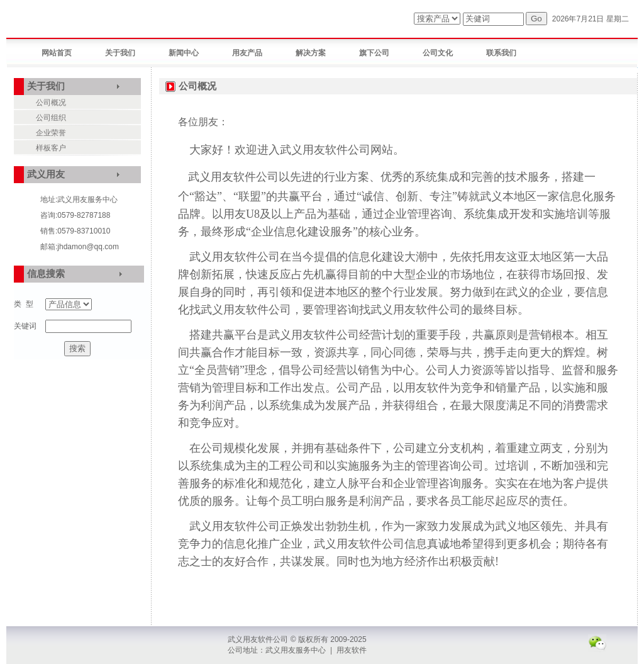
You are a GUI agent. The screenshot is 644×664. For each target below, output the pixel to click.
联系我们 (501, 53)
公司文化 (438, 53)
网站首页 (57, 53)
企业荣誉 (51, 133)
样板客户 (51, 148)
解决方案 (311, 53)
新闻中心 (184, 53)
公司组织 (51, 118)
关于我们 (120, 53)
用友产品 (247, 53)
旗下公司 (374, 53)
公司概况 (51, 103)
